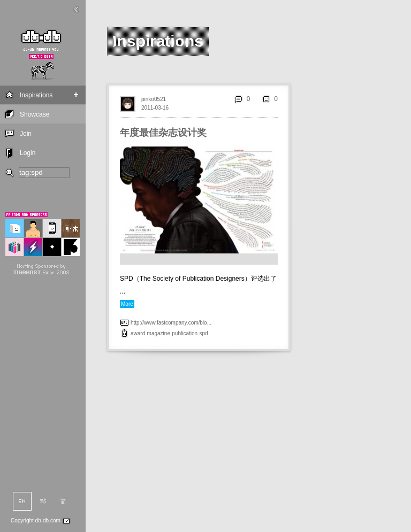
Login (28, 153)
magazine (159, 333)
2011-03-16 (155, 108)
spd (203, 333)
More (127, 304)
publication (185, 333)
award (138, 333)
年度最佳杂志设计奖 (163, 133)
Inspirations (36, 95)
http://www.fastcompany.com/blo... (171, 323)
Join (26, 134)
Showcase (35, 114)
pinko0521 (154, 99)
